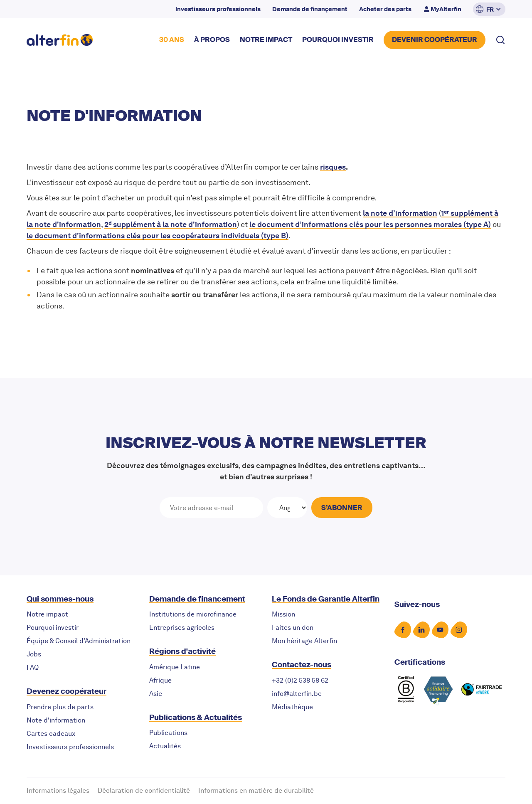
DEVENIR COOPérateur (435, 40)
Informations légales (58, 790)
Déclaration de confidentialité (144, 790)
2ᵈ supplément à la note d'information (171, 224)
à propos (212, 40)
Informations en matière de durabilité (256, 790)
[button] (489, 9)
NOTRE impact (266, 40)
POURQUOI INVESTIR (338, 40)
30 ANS (172, 40)
